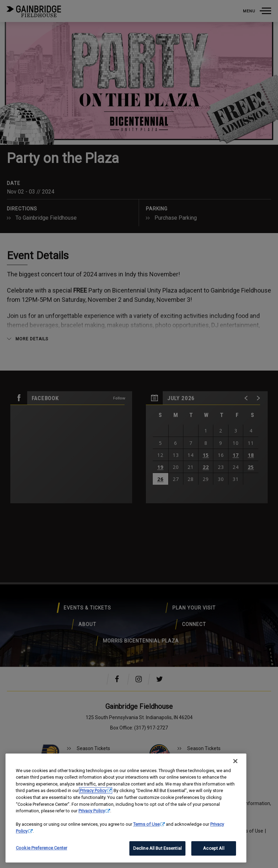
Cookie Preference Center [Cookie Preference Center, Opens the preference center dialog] (41, 848)
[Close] (235, 761)
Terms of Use (146, 824)
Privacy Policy (93, 790)
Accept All (213, 848)
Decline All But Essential (157, 848)
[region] (126, 808)
